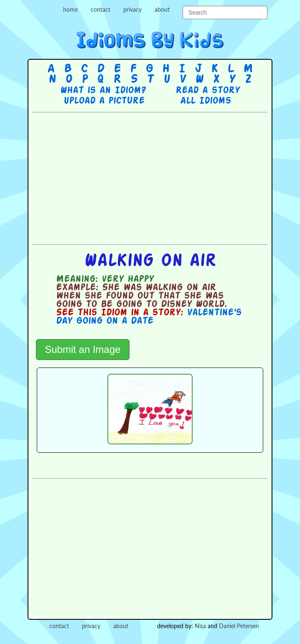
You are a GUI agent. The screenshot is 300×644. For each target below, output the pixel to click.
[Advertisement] (166, 177)
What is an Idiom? (103, 91)
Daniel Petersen (239, 626)
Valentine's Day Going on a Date (149, 317)
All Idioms (206, 101)
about (162, 9)
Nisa (200, 626)
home (70, 9)
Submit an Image (83, 349)
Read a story (208, 91)
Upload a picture (104, 101)
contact (100, 9)
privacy (132, 9)
